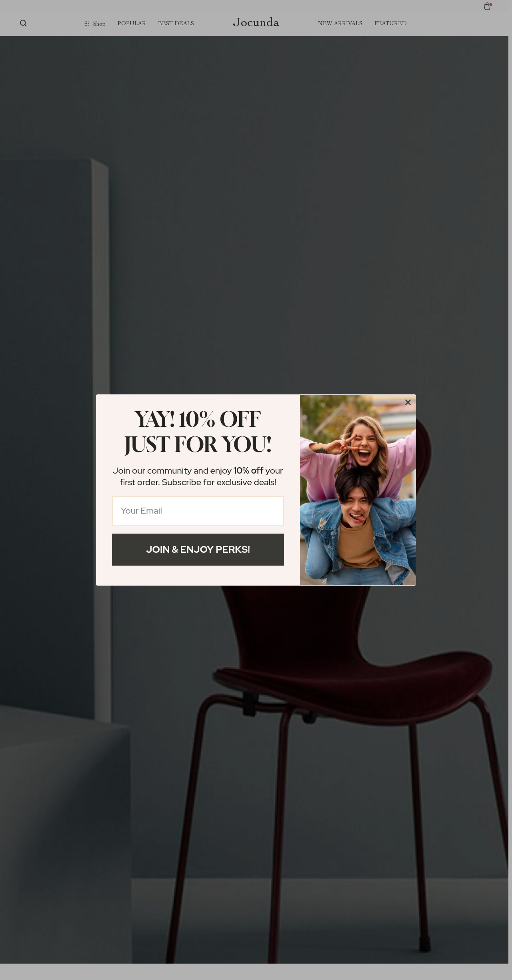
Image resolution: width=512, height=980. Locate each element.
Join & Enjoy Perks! (198, 549)
